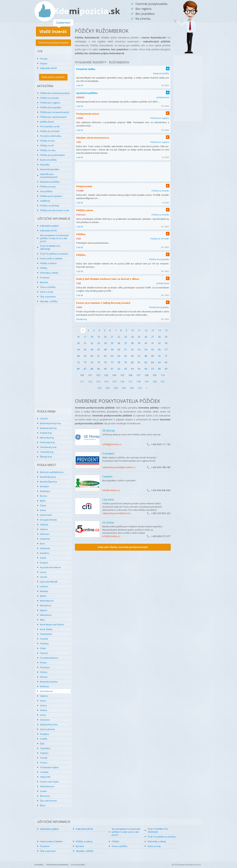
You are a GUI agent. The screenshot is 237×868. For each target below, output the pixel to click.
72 (78, 362)
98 (159, 369)
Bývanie (44, 282)
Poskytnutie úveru (88, 114)
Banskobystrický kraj (50, 423)
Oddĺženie (45, 201)
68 (146, 356)
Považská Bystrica (49, 658)
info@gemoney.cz (112, 444)
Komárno (45, 553)
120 (155, 382)
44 (78, 350)
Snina (43, 715)
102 (98, 375)
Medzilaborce (47, 601)
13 (153, 330)
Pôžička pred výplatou (51, 196)
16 (78, 337)
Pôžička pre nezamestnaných (55, 112)
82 (146, 362)
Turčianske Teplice (49, 767)
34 (105, 343)
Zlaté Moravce (47, 786)
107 (138, 375)
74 (92, 362)
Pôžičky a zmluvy (48, 263)
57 (166, 350)
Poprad (44, 653)
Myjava (44, 610)
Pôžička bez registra (50, 103)
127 (140, 388)
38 (132, 343)
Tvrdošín (44, 772)
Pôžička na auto (48, 187)
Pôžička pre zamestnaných (53, 117)
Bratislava (45, 491)
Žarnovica (45, 796)
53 (139, 350)
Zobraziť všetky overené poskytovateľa (123, 547)
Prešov (43, 663)
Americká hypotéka (50, 169)
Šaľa (42, 744)
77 (112, 362)
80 (132, 362)
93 (126, 369)
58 (78, 356)
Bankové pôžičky (48, 160)
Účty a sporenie (48, 297)
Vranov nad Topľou (50, 782)
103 (106, 375)
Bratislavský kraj (48, 428)
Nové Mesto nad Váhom (52, 624)
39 (139, 343)
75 (99, 362)
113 (98, 382)
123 (107, 388)
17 (85, 337)
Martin (43, 596)
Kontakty (39, 865)
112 (90, 382)
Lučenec (44, 586)
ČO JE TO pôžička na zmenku (54, 254)
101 (90, 375)
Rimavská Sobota (49, 682)
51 (126, 350)
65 (126, 356)
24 (132, 337)
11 (139, 330)
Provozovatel (78, 865)
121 (163, 382)
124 (116, 388)
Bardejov (45, 486)
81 (139, 362)
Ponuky (44, 59)
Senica (43, 705)
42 (159, 343)
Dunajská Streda (48, 520)
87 (85, 369)
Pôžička (81, 234)
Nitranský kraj (47, 438)
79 (126, 362)
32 (92, 343)
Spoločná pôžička (87, 93)
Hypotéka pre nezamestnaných (49, 176)
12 (146, 330)
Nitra (42, 620)
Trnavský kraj (47, 452)
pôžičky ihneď (47, 122)
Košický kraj (46, 433)
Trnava (44, 763)
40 (146, 343)
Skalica (44, 710)
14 (159, 330)
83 (153, 362)
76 (105, 362)
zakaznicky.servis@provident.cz (119, 467)
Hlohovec (45, 534)
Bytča (43, 501)
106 (130, 375)
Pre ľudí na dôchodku (51, 136)
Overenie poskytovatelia (53, 43)
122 (99, 388)
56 (159, 350)
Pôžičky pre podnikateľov (53, 155)
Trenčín (44, 758)
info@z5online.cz (111, 536)
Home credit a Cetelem (51, 258)
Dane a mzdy (47, 292)
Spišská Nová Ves (49, 724)
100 (82, 375)
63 (112, 356)
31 (85, 343)
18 (92, 337)
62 (105, 356)
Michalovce (46, 605)
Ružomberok (46, 691)
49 (112, 350)
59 (85, 356)
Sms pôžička (46, 191)
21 (112, 337)
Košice (43, 558)
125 (124, 388)
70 (159, 356)
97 (153, 369)
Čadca (43, 505)
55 (153, 350)
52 (132, 350)
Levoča (44, 577)
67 (139, 356)
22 (119, 337)
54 (146, 350)
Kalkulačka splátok (53, 77)
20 (105, 337)
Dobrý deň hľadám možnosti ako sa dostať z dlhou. (108, 279)
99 (166, 369)
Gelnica (44, 529)
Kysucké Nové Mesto (50, 567)
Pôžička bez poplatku (51, 107)
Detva (43, 510)
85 (166, 362)
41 (153, 343)
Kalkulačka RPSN (48, 68)
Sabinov (44, 696)
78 (119, 362)
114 (106, 382)
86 (78, 369)
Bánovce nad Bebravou (52, 472)
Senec (43, 701)
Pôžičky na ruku (48, 150)
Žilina (43, 805)
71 (166, 356)
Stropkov (45, 734)
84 (159, 362)
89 (99, 369)
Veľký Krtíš (45, 777)
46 (92, 350)
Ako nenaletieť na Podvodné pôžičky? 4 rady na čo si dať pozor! (54, 238)
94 (132, 369)
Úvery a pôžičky (48, 287)
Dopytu (44, 63)
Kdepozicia (87, 11)
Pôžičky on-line (47, 141)
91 (112, 369)
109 (155, 375)
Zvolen (43, 791)
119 (146, 382)
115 (114, 382)
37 (126, 343)
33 (99, 343)
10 (132, 330)
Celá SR (44, 419)
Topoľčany (45, 748)
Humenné (45, 539)
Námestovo (46, 615)
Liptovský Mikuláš (49, 582)
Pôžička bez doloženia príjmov (55, 93)
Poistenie (45, 278)
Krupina (44, 563)
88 (92, 369)
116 (122, 382)
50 (119, 350)
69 (153, 356)
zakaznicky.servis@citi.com (117, 513)
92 (119, 369)
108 (146, 375)
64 (119, 356)
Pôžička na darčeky (50, 206)
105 (122, 375)
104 (114, 375)
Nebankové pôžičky (50, 182)
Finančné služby (86, 69)
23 (126, 337)
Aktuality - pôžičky (49, 301)
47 (99, 350)
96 (146, 369)
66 (132, 356)
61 (99, 356)
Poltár (43, 648)
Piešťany (44, 644)
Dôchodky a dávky (49, 273)
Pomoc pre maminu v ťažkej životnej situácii (103, 303)
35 (112, 343)
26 (146, 337)
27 (153, 337)
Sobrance (45, 720)
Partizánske (46, 634)
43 (166, 343)
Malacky (44, 591)
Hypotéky (45, 165)
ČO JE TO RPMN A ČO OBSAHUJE (50, 247)
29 (166, 337)
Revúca (44, 677)
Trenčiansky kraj (48, 447)
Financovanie (84, 186)
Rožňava (44, 686)
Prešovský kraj (47, 442)
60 (92, 356)
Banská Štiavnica (48, 482)
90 (105, 369)
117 (130, 382)
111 (82, 382)
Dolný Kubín (46, 515)
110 (163, 375)
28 (159, 337)
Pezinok (44, 639)
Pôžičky (44, 268)
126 (132, 388)
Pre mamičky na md (50, 126)
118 (138, 382)
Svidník (44, 739)
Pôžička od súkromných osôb (55, 210)
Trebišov (44, 753)
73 (85, 362)
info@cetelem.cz (111, 490)
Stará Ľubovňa (47, 729)
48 (105, 350)
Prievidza (45, 667)
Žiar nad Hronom (48, 801)
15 (166, 330)
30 (78, 343)
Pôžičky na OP (47, 145)
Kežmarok (45, 548)
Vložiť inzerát (53, 31)
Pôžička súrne (85, 210)
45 (85, 350)
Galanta (44, 524)
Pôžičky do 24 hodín (50, 131)
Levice (43, 572)
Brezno (44, 496)
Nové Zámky (46, 629)
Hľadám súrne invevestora (93, 138)
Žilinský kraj (46, 457)
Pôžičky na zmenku (50, 98)
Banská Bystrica (48, 477)
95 (139, 369)
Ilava (42, 544)
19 (99, 337)
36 (119, 343)
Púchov (44, 672)
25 (139, 337)
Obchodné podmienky (57, 865)
